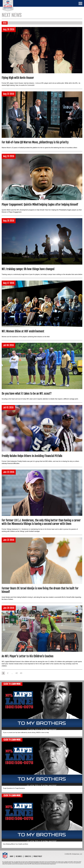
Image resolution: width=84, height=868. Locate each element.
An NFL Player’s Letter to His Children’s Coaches (28, 656)
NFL (8, 6)
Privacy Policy (38, 856)
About (12, 856)
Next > (25, 673)
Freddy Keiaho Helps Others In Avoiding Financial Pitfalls (32, 456)
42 (17, 673)
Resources (19, 856)
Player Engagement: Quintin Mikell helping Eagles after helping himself (40, 205)
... (12, 673)
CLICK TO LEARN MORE (12, 684)
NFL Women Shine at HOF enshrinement (23, 331)
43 (21, 673)
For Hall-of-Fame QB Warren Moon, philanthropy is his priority (35, 142)
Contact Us (28, 856)
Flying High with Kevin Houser (18, 78)
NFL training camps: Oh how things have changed (28, 269)
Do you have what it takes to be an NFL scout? (27, 394)
